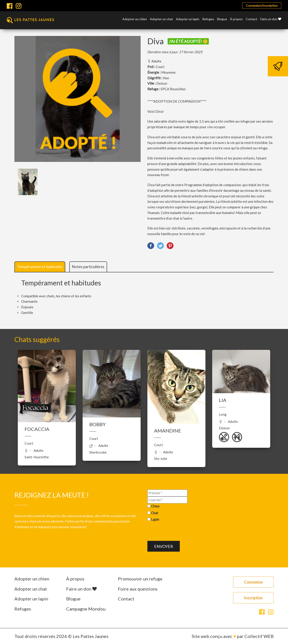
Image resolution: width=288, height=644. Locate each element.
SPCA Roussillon (173, 89)
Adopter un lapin (188, 19)
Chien (155, 506)
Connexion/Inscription (262, 6)
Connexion (253, 582)
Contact (252, 19)
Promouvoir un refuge (140, 579)
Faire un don (271, 19)
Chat (155, 513)
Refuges (208, 19)
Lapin (155, 519)
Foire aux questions (138, 589)
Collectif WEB (259, 636)
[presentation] (182, 532)
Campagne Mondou (86, 609)
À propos (236, 19)
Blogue (222, 19)
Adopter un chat (161, 19)
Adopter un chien (135, 19)
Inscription (253, 598)
